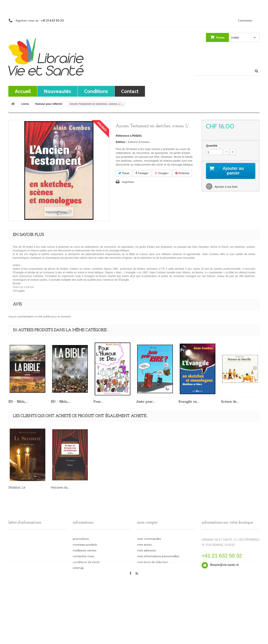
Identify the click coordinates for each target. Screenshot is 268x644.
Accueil (23, 91)
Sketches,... (101, 488)
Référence (123, 136)
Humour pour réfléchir (49, 104)
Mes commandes (149, 539)
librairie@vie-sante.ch (225, 565)
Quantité (212, 146)
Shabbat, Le (144, 488)
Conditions (96, 91)
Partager (142, 173)
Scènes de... (230, 402)
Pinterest (182, 173)
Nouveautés (57, 91)
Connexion (245, 20)
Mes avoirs (145, 545)
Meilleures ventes (85, 550)
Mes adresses (147, 550)
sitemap (78, 568)
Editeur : (121, 142)
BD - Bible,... (18, 402)
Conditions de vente (86, 562)
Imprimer (128, 182)
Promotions (81, 539)
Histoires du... (188, 488)
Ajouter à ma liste (226, 187)
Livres (25, 104)
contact (130, 91)
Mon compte (147, 522)
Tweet (124, 173)
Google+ (162, 173)
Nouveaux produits (85, 545)
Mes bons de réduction (153, 562)
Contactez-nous (84, 556)
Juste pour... (146, 402)
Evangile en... (189, 402)
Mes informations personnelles (158, 556)
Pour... (98, 402)
